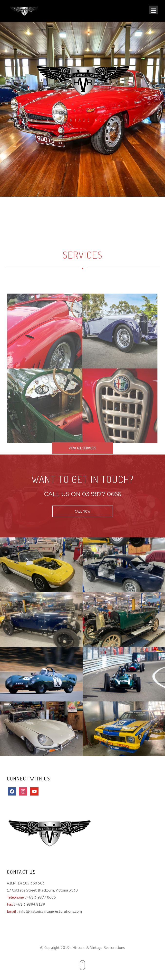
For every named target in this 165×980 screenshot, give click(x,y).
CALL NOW (83, 511)
